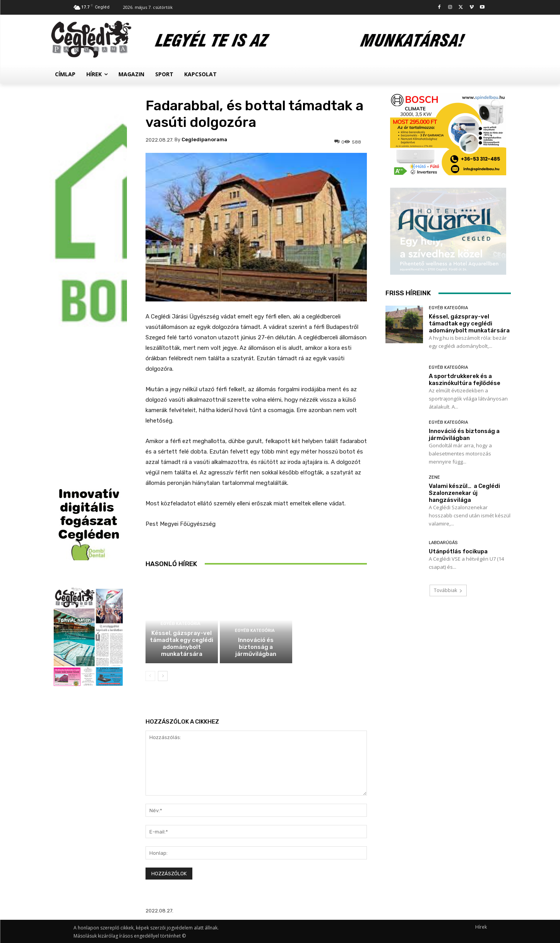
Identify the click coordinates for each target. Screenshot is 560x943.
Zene (434, 477)
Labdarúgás (443, 543)
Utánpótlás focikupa (458, 551)
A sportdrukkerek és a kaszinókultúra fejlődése (256, 560)
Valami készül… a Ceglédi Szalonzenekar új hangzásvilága (464, 493)
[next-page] (163, 676)
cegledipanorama (204, 139)
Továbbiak (448, 590)
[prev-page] (150, 676)
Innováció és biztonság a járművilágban (256, 647)
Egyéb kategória (181, 624)
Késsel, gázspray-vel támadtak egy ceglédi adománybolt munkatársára (182, 643)
